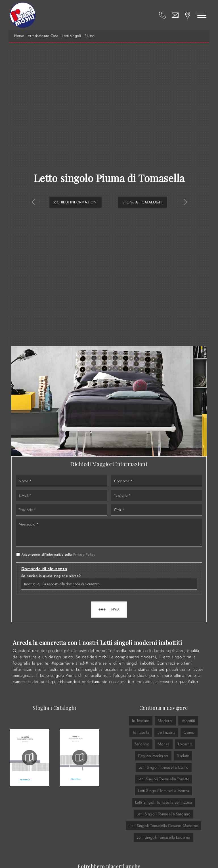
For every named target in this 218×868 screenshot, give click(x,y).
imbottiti (188, 721)
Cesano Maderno (153, 756)
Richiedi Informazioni (76, 202)
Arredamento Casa (43, 36)
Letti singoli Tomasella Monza (163, 791)
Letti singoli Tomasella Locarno (163, 837)
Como (189, 732)
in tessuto (141, 721)
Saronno (142, 744)
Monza (164, 744)
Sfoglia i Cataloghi (142, 202)
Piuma (90, 36)
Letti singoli (72, 36)
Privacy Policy (84, 554)
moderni (165, 721)
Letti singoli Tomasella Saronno (164, 814)
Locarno (185, 744)
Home (19, 36)
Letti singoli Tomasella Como (164, 767)
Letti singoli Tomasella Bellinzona (164, 802)
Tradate (183, 756)
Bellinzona (166, 732)
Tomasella (141, 732)
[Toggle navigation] (202, 15)
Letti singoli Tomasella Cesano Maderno (163, 826)
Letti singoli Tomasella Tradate (164, 779)
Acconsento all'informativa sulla (58, 554)
